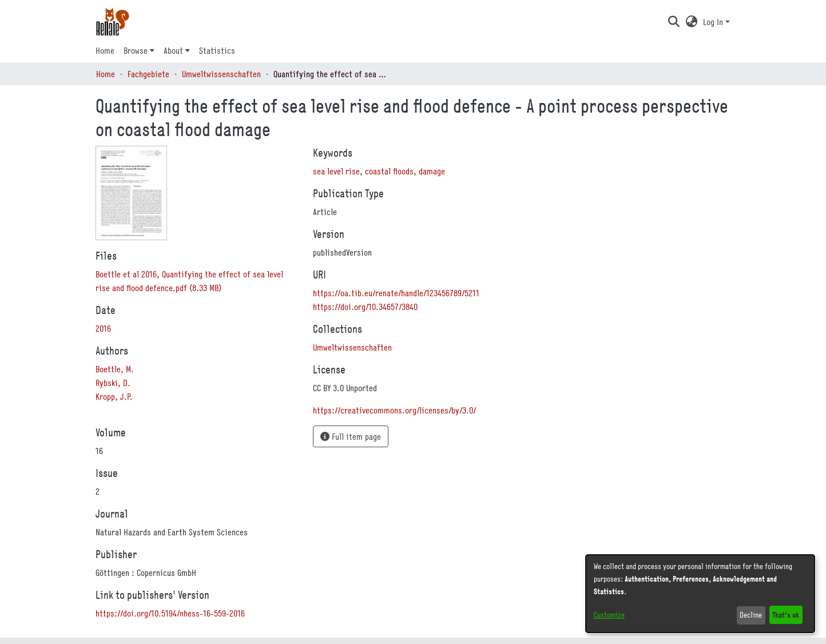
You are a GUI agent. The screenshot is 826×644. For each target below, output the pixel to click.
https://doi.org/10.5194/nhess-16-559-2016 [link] (170, 613)
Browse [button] (136, 50)
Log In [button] (714, 22)
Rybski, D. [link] (113, 383)
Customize (609, 615)
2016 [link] (103, 328)
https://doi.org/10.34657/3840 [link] (365, 307)
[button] (674, 22)
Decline (751, 615)
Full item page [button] (351, 436)
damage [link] (432, 171)
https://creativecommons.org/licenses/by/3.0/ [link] (394, 410)
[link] (352, 347)
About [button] (173, 50)
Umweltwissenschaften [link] (221, 74)
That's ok (786, 615)
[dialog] (700, 594)
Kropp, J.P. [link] (114, 396)
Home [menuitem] (105, 50)
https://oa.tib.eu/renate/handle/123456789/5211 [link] (396, 293)
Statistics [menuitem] (217, 50)
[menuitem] (139, 50)
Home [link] (106, 74)
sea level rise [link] (336, 171)
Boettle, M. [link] (115, 369)
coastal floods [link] (389, 171)
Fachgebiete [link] (148, 74)
